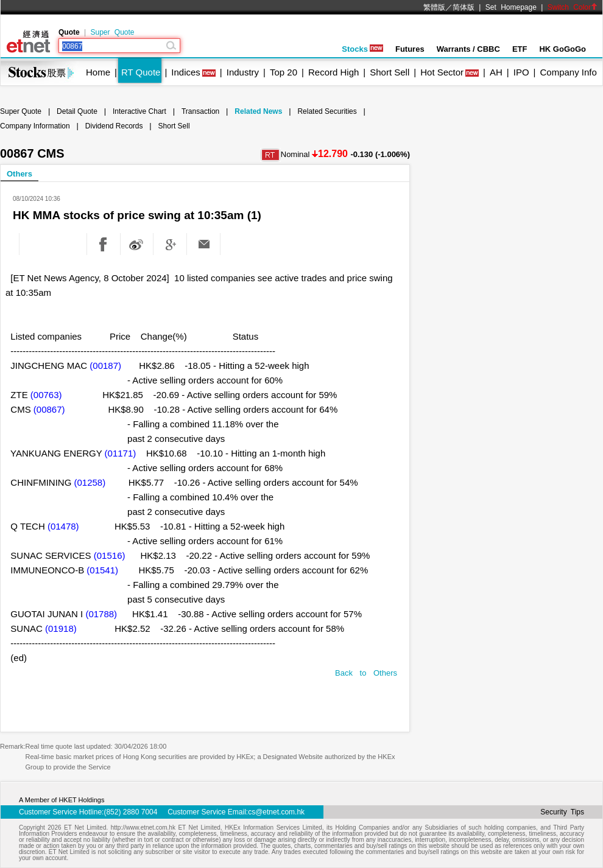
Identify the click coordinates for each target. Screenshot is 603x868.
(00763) (46, 395)
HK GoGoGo (562, 49)
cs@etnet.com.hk (276, 812)
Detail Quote (77, 111)
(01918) (61, 628)
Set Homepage (511, 7)
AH (496, 72)
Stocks (362, 49)
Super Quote (112, 32)
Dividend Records (114, 126)
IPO (521, 72)
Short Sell (390, 72)
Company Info (568, 72)
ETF (520, 49)
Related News (258, 111)
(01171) (121, 453)
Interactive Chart (139, 111)
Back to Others (366, 673)
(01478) (63, 526)
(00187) (105, 366)
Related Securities (327, 111)
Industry (243, 72)
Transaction (200, 111)
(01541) (102, 570)
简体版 (464, 7)
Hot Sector (442, 72)
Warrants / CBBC (468, 49)
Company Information (35, 126)
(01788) (101, 614)
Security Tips (562, 812)
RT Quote (141, 72)
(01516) (110, 555)
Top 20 (284, 72)
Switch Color (573, 7)
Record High (333, 72)
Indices (186, 72)
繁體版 (434, 7)
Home (98, 72)
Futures (410, 49)
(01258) (90, 482)
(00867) (49, 409)
